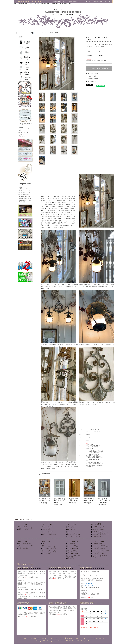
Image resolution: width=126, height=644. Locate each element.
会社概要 (45, 638)
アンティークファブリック (100, 552)
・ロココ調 (21, 127)
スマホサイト (106, 1)
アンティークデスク (47, 533)
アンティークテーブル (47, 524)
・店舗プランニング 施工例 (25, 200)
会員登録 (70, 638)
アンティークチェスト (22, 541)
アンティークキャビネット (24, 524)
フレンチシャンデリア (98, 526)
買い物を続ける (92, 81)
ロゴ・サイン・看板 (72, 554)
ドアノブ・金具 (46, 554)
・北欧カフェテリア (23, 136)
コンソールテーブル (47, 530)
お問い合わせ (63, 1)
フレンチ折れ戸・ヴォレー (49, 549)
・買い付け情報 (22, 202)
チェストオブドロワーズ (24, 544)
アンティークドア (45, 541)
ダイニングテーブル (47, 526)
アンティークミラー (23, 549)
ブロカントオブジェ (98, 557)
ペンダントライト (97, 528)
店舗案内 (55, 1)
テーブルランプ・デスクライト (101, 535)
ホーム (26, 638)
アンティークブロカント (98, 541)
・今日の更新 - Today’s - (24, 196)
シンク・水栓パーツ (72, 549)
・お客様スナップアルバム (24, 189)
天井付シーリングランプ (99, 530)
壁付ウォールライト (60, 33)
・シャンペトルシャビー (24, 129)
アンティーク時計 (72, 545)
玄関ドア (44, 544)
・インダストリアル (23, 132)
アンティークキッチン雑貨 (100, 545)
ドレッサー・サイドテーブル (25, 545)
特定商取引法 (35, 638)
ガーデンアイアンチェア (74, 535)
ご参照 (26, 595)
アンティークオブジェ (73, 547)
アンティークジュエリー (99, 549)
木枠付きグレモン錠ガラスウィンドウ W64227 (60, 501)
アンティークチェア (71, 524)
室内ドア (44, 545)
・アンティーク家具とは (24, 193)
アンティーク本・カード (99, 554)
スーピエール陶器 (97, 544)
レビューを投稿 (92, 76)
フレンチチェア (71, 526)
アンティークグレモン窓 (48, 547)
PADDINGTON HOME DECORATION (28, 1)
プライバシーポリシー (57, 638)
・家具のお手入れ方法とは (24, 198)
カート (98, 1)
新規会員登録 (73, 1)
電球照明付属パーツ (98, 536)
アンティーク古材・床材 (74, 555)
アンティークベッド (23, 547)
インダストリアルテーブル (49, 535)
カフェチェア (71, 528)
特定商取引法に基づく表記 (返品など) (96, 61)
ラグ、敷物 (70, 557)
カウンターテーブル (47, 531)
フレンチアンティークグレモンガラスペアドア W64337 (104, 501)
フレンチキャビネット (24, 526)
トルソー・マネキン (72, 550)
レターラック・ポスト (73, 552)
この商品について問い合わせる (99, 68)
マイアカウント (89, 1)
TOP (40, 33)
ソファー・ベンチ (72, 533)
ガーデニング (71, 559)
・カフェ (20, 131)
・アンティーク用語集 (23, 194)
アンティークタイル (72, 544)
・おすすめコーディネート (24, 187)
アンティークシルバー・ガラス (101, 547)
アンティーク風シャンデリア (100, 533)
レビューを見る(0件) (93, 73)
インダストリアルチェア (74, 536)
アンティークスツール (73, 531)
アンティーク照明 (48, 33)
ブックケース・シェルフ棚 (25, 528)
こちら (27, 577)
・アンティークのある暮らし (25, 191)
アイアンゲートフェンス (48, 550)
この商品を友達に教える (94, 79)
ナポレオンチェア (72, 530)
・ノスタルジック (22, 134)
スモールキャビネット (24, 530)
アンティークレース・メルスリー (101, 550)
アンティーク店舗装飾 (72, 541)
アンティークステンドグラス (50, 552)
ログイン (81, 1)
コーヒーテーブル (47, 528)
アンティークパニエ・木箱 (100, 555)
